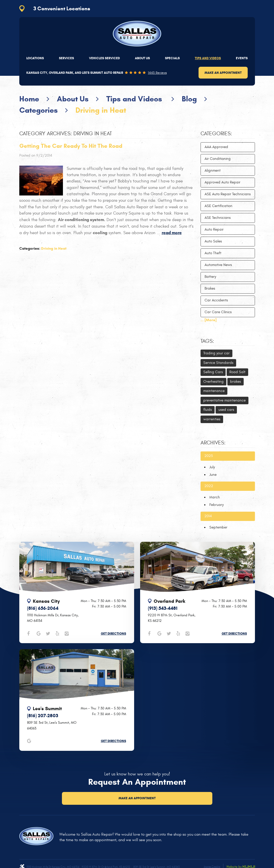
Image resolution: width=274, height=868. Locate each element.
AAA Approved (216, 147)
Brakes (210, 288)
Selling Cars (213, 372)
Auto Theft (213, 253)
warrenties (212, 419)
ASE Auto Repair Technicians (228, 194)
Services (66, 58)
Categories (38, 110)
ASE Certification (218, 206)
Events (242, 58)
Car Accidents (216, 300)
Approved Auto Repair (222, 182)
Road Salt (237, 372)
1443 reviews (157, 73)
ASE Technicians (218, 218)
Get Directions (113, 634)
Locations (35, 58)
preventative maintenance (224, 400)
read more (172, 233)
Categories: (216, 134)
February (216, 505)
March (215, 497)
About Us (142, 58)
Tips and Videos (208, 58)
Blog (189, 99)
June (213, 475)
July (212, 467)
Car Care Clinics (218, 312)
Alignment (213, 171)
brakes (236, 382)
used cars (226, 410)
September (218, 527)
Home (29, 99)
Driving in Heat (101, 110)
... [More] (209, 320)
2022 (209, 486)
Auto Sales (213, 241)
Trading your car (216, 353)
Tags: (207, 341)
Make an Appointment (223, 73)
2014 (208, 516)
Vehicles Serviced (104, 58)
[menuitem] (35, 58)
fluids (208, 410)
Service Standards (218, 363)
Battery (210, 277)
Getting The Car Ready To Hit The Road (71, 146)
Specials (172, 58)
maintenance (214, 391)
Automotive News (218, 265)
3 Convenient (62, 9)
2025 (209, 456)
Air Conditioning (218, 159)
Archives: (213, 443)
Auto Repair (214, 229)
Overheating (213, 382)
